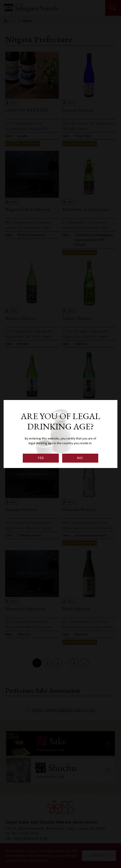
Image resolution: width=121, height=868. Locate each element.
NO (80, 458)
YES (41, 458)
